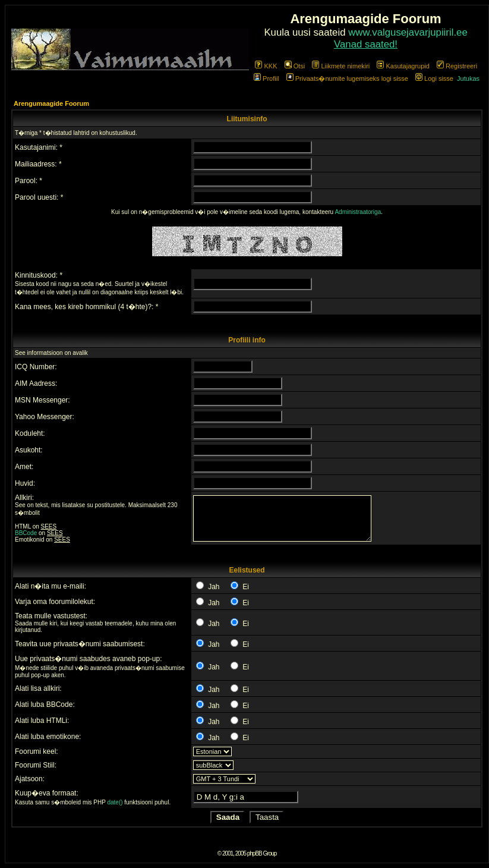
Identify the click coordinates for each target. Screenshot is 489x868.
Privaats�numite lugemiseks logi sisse (347, 78)
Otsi (295, 66)
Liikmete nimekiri (341, 66)
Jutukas (468, 78)
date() (115, 802)
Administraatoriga (358, 212)
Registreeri (457, 66)
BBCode (26, 533)
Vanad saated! (366, 44)
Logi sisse (434, 78)
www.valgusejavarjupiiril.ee (408, 32)
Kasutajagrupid (403, 66)
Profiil (266, 78)
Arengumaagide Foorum (51, 103)
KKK (266, 66)
